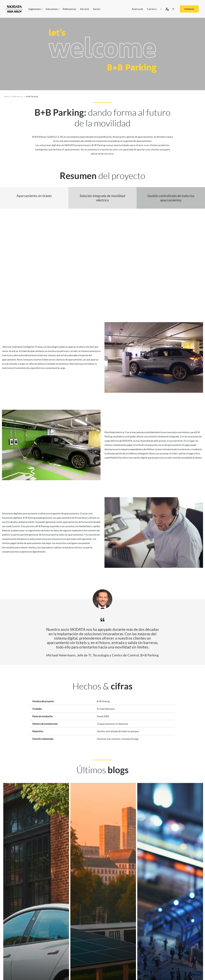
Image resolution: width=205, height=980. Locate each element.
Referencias (69, 9)
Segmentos (35, 9)
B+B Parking (32, 96)
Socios (97, 9)
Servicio (85, 9)
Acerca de (137, 9)
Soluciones (52, 9)
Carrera (152, 9)
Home (6, 96)
